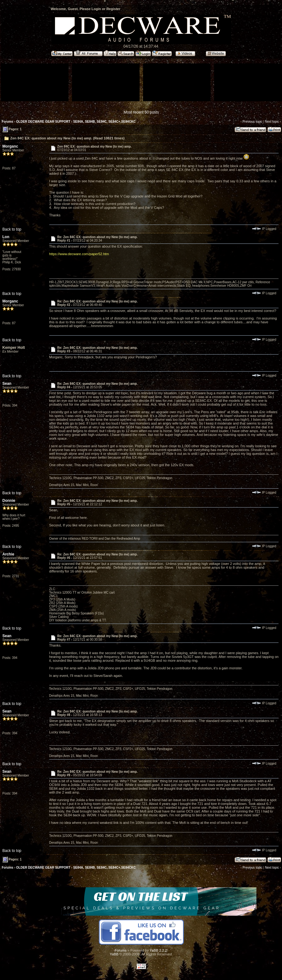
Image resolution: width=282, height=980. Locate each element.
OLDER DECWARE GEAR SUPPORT (43, 122)
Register (113, 9)
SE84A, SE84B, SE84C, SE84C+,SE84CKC (105, 122)
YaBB (114, 954)
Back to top (12, 229)
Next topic (272, 122)
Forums (8, 122)
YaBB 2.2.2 (158, 950)
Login (96, 9)
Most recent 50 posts (141, 112)
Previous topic (252, 122)
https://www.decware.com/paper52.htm (79, 254)
